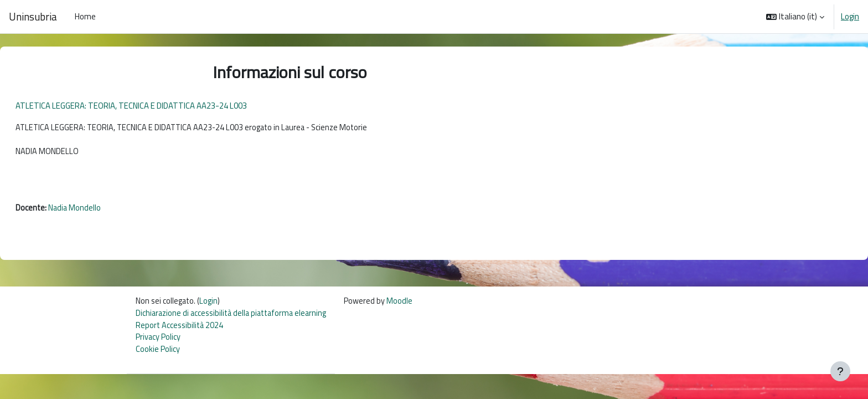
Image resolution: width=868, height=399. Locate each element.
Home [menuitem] (85, 16)
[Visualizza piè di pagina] (840, 371)
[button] (795, 17)
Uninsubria (33, 17)
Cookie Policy (158, 355)
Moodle (408, 305)
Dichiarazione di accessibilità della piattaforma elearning (235, 318)
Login (850, 17)
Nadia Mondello (102, 211)
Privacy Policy (158, 343)
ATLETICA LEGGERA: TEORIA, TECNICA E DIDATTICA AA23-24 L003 (158, 106)
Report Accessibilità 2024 (181, 330)
